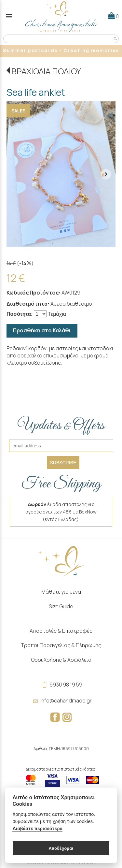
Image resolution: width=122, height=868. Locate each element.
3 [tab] (61, 243)
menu (9, 16)
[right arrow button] (106, 174)
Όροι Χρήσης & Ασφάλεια (61, 660)
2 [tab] (57, 243)
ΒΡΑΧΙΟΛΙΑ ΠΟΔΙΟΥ (46, 71)
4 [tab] (64, 243)
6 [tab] (72, 243)
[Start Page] (61, 16)
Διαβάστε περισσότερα (37, 829)
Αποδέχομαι (61, 848)
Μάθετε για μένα (61, 592)
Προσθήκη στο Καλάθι (42, 330)
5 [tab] (68, 243)
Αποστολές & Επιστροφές (61, 631)
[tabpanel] (61, 174)
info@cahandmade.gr (61, 701)
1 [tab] (53, 243)
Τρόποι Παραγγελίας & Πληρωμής (61, 645)
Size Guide (61, 606)
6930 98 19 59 (61, 685)
